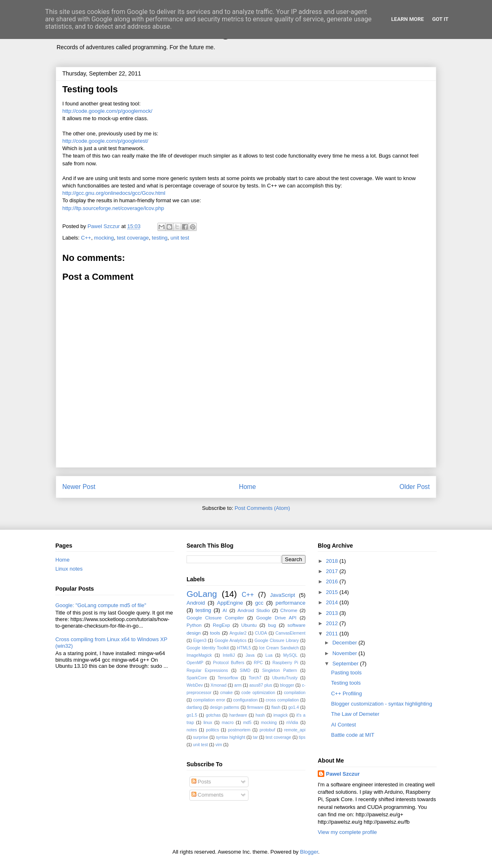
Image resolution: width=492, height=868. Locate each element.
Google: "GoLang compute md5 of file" (101, 605)
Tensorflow (228, 678)
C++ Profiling (346, 693)
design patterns (224, 707)
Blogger (309, 852)
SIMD (245, 670)
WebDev (195, 685)
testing (159, 238)
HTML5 (244, 648)
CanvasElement (290, 633)
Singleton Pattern (279, 670)
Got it (440, 19)
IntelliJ (229, 655)
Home (248, 487)
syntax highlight (230, 737)
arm (238, 685)
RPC (258, 663)
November (346, 653)
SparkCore (197, 678)
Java (250, 655)
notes (192, 730)
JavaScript (283, 595)
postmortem (239, 730)
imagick (281, 715)
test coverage (133, 238)
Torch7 (255, 678)
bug (272, 625)
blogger (287, 685)
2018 (333, 561)
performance (290, 603)
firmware (255, 707)
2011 (333, 634)
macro (228, 723)
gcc (259, 603)
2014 (333, 602)
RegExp (221, 625)
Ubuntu (249, 625)
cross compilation (282, 700)
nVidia (292, 723)
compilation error (209, 700)
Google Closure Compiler (215, 618)
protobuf (267, 730)
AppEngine (230, 603)
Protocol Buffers (228, 663)
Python (194, 625)
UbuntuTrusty (285, 678)
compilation (295, 693)
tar (255, 737)
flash (276, 707)
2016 (333, 581)
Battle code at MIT (353, 735)
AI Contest (343, 725)
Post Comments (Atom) (262, 508)
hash (260, 715)
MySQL (290, 655)
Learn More (408, 19)
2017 (333, 571)
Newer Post (79, 487)
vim (219, 745)
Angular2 (238, 633)
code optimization (258, 693)
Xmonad (219, 685)
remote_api (295, 730)
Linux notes (69, 569)
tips (302, 737)
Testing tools (346, 683)
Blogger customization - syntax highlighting (381, 704)
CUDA (261, 633)
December (346, 643)
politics (212, 730)
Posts (201, 782)
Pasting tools (346, 673)
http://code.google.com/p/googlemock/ (107, 111)
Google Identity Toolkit (208, 648)
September (346, 664)
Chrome (289, 610)
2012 (333, 623)
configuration (246, 700)
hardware (238, 715)
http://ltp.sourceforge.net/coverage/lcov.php (113, 208)
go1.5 (192, 715)
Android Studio (254, 610)
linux (208, 723)
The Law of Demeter (355, 714)
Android (196, 603)
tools (215, 633)
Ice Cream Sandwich (279, 648)
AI (225, 610)
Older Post (415, 487)
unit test (180, 238)
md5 (247, 723)
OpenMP (195, 663)
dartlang (194, 707)
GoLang (202, 594)
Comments (207, 795)
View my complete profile (347, 832)
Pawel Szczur (343, 774)
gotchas (213, 715)
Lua (269, 655)
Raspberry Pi (285, 663)
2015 (333, 592)
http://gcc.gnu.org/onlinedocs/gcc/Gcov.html (114, 193)
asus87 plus (261, 685)
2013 (333, 613)
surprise (201, 737)
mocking (104, 238)
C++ (86, 238)
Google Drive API (276, 618)
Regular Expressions (207, 670)
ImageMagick (199, 655)
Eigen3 (200, 641)
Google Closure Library (277, 641)
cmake (227, 693)
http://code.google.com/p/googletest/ (105, 141)
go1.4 (294, 707)
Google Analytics (230, 641)
